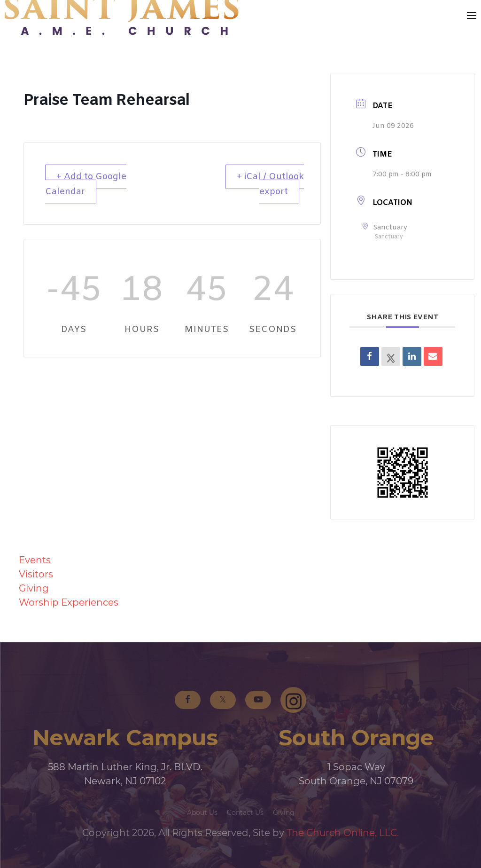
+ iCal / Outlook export (270, 185)
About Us (202, 813)
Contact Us (245, 813)
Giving (34, 588)
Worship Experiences (69, 602)
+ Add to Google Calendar (87, 185)
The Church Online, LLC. (343, 833)
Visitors (36, 574)
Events (35, 560)
